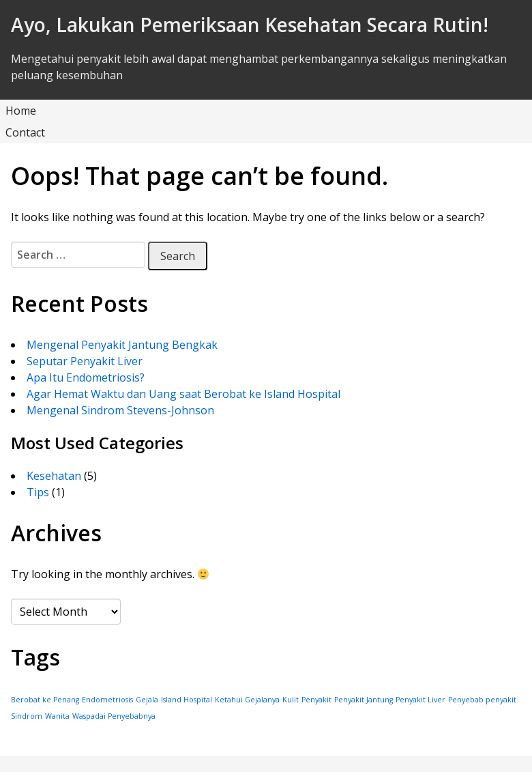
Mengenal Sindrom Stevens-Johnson (120, 410)
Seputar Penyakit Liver (85, 361)
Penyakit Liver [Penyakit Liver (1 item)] (420, 700)
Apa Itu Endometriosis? (86, 377)
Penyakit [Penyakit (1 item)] (316, 700)
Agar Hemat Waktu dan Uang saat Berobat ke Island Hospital (183, 394)
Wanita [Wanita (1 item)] (57, 716)
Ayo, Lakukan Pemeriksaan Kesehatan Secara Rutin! (250, 25)
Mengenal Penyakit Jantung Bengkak (122, 345)
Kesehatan (54, 476)
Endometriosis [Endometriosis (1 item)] (107, 700)
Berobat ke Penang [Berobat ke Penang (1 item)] (45, 700)
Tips (38, 492)
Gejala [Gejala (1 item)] (147, 700)
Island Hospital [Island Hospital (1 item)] (187, 700)
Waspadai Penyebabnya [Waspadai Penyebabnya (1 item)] (114, 716)
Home (21, 111)
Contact (25, 132)
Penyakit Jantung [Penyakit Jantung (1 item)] (364, 700)
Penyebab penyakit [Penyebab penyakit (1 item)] (482, 700)
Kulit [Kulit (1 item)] (291, 700)
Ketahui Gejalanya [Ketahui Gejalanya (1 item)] (247, 700)
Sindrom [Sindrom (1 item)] (27, 716)
